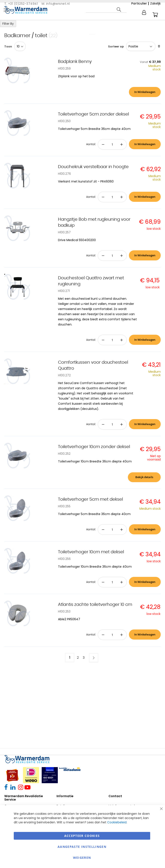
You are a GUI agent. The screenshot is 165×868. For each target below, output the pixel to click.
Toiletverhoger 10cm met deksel (91, 552)
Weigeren (82, 858)
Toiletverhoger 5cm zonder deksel (93, 114)
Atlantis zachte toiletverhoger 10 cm (95, 605)
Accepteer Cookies (82, 836)
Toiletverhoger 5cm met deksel (90, 499)
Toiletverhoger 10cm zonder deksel (94, 447)
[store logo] (26, 10)
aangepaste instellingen (82, 847)
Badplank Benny (75, 62)
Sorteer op (116, 46)
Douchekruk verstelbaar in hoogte (93, 167)
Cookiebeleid (117, 822)
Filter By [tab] (8, 24)
